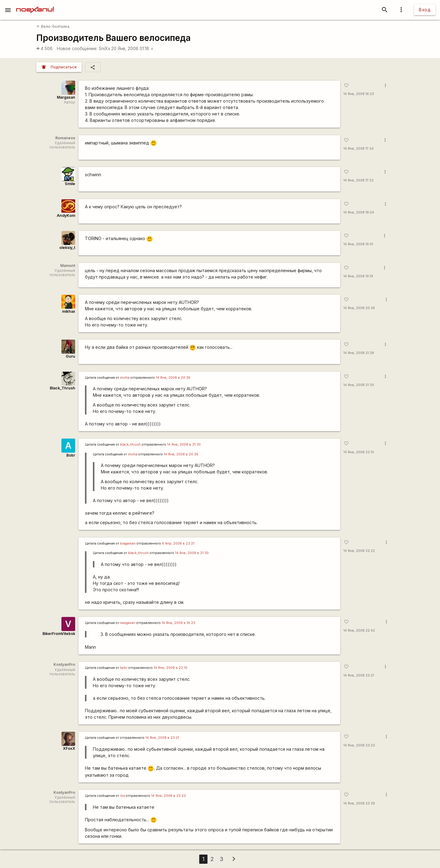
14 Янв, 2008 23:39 (359, 803)
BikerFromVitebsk (59, 634)
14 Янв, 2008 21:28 (359, 353)
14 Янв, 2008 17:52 (359, 180)
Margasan (66, 97)
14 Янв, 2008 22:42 (359, 631)
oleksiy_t (67, 248)
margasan (128, 623)
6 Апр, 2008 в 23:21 (178, 543)
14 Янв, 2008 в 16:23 (178, 623)
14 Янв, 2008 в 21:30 (184, 445)
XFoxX (69, 748)
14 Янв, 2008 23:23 (359, 745)
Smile (70, 184)
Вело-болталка (53, 26)
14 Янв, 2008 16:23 (359, 94)
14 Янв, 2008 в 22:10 (170, 668)
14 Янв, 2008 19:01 (358, 244)
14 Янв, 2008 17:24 (359, 149)
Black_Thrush (62, 388)
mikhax (69, 311)
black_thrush (130, 445)
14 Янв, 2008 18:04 (359, 212)
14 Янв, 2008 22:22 (359, 551)
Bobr (71, 455)
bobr (124, 668)
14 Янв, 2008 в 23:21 (162, 738)
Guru (70, 356)
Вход (425, 10)
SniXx (105, 48)
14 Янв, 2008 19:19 (358, 276)
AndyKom (66, 215)
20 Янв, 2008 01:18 (132, 48)
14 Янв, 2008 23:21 (359, 675)
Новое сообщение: (77, 48)
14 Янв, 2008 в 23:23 (169, 796)
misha (125, 378)
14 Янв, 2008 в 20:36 (173, 378)
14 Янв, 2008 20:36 (359, 308)
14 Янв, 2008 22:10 (359, 452)
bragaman (128, 543)
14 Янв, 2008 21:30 (359, 385)
